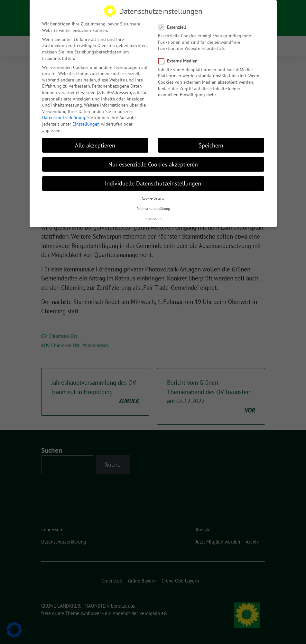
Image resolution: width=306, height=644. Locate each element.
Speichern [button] (211, 143)
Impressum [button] (153, 217)
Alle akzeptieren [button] (95, 143)
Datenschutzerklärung (64, 116)
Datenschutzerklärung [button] (153, 207)
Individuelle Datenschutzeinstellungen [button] (153, 181)
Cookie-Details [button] (153, 197)
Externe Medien (180, 59)
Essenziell (174, 25)
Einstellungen (86, 122)
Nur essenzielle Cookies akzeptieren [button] (153, 162)
